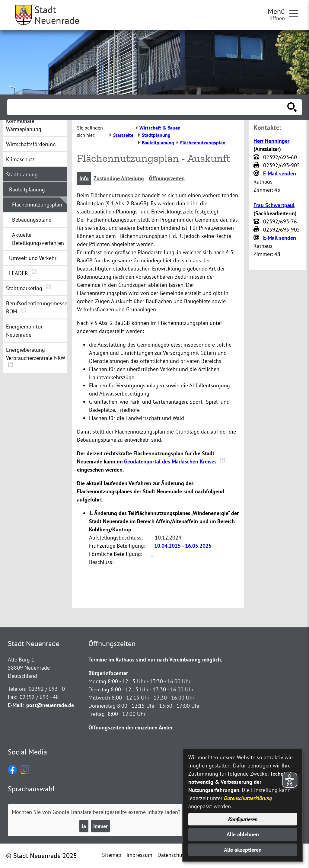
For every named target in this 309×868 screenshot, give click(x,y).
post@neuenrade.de (50, 705)
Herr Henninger (271, 141)
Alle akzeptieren (243, 850)
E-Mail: (16, 705)
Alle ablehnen (243, 834)
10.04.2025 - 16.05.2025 (183, 546)
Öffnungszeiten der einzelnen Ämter (131, 727)
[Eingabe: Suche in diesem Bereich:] (148, 107)
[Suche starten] (292, 107)
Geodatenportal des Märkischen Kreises (175, 461)
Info (84, 178)
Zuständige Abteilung (119, 178)
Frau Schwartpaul (274, 205)
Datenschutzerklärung (248, 798)
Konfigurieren (243, 819)
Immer (100, 826)
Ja (84, 826)
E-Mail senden (280, 173)
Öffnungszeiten (167, 178)
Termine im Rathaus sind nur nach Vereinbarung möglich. (155, 660)
